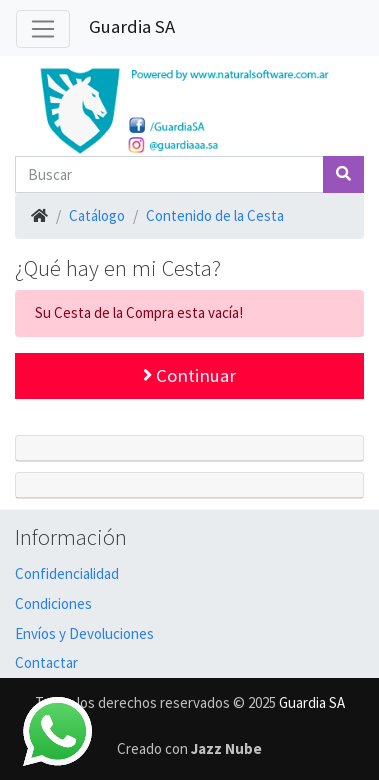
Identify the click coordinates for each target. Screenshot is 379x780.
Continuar (189, 375)
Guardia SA (132, 26)
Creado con (189, 748)
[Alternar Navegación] (43, 29)
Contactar (46, 662)
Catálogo (97, 215)
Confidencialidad (67, 573)
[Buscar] (169, 174)
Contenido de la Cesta (215, 215)
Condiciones (53, 603)
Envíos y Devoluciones (84, 633)
